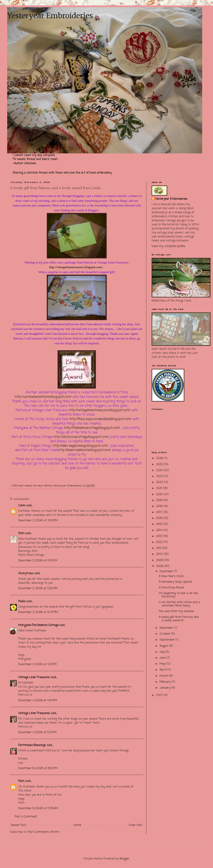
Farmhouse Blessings (32, 745)
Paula (22, 601)
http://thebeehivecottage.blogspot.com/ (92, 428)
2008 (160, 566)
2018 (160, 506)
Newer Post (19, 825)
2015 (160, 524)
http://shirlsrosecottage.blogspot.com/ (81, 437)
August (164, 646)
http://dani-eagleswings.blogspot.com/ (80, 446)
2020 (160, 494)
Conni (22, 506)
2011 (159, 548)
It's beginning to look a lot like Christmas (178, 595)
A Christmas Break (171, 588)
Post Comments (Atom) (44, 832)
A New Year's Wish (171, 576)
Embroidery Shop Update (175, 582)
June (163, 658)
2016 (160, 518)
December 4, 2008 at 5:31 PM (37, 732)
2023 (160, 476)
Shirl (21, 533)
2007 (160, 695)
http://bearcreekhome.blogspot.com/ (84, 450)
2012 (160, 542)
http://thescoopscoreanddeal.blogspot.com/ (100, 419)
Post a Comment (26, 817)
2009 (160, 560)
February (166, 682)
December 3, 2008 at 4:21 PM (37, 664)
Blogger (124, 859)
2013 (160, 536)
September (167, 640)
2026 (160, 458)
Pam (21, 781)
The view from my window (176, 611)
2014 (159, 530)
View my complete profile (168, 246)
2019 (160, 500)
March (164, 676)
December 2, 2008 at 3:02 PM (38, 521)
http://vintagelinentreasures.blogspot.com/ (76, 267)
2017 (159, 512)
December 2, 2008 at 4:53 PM (38, 561)
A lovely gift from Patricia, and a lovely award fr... (179, 619)
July (163, 652)
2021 (160, 488)
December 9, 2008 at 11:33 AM (38, 808)
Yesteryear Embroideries (50, 16)
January (165, 688)
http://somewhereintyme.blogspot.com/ (43, 397)
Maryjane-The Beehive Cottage (38, 625)
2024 (160, 470)
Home (77, 825)
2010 (160, 554)
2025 (160, 464)
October (165, 634)
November (167, 628)
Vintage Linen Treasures (34, 677)
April (163, 670)
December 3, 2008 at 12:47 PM (38, 612)
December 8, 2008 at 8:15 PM (38, 768)
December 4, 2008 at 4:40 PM (38, 701)
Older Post (135, 825)
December (167, 572)
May (163, 664)
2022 (160, 482)
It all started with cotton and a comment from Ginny (179, 604)
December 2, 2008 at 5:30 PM (38, 588)
